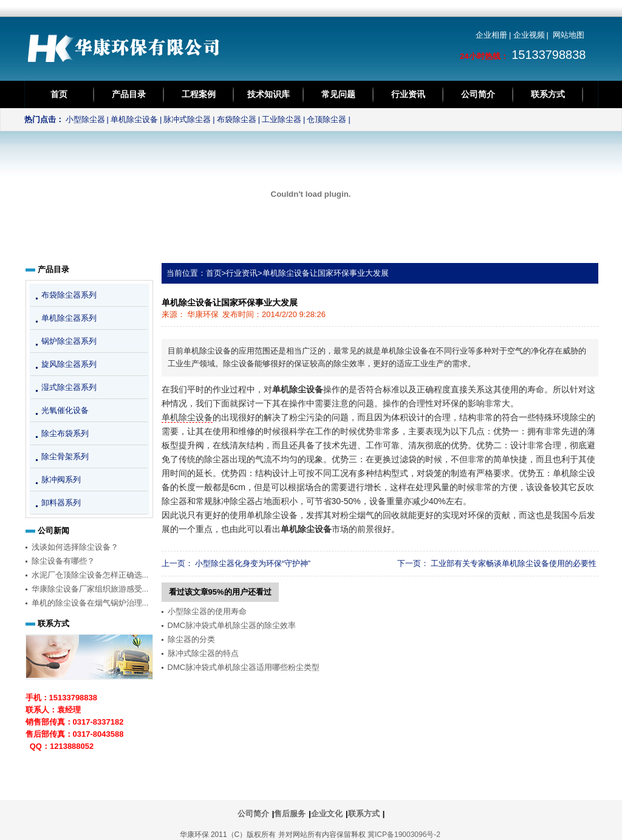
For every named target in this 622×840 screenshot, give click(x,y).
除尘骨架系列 (65, 456)
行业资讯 (408, 94)
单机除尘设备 (134, 119)
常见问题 (338, 94)
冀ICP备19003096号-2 (404, 835)
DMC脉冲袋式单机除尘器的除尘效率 (232, 625)
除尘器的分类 (191, 639)
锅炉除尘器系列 (69, 341)
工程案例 (199, 94)
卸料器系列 (61, 503)
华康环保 (203, 314)
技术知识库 (268, 94)
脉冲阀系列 (61, 480)
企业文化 (327, 814)
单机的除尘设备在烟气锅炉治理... (90, 603)
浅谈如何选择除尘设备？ (75, 547)
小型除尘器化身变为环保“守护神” (253, 563)
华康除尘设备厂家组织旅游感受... (90, 589)
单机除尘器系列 (69, 318)
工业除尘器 (282, 119)
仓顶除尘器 (326, 119)
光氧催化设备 (65, 410)
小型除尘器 (85, 119)
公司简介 (478, 94)
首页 (59, 94)
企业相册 (491, 35)
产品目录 (129, 94)
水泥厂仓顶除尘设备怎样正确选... (90, 575)
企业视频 (529, 35)
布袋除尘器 (237, 119)
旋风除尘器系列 (69, 364)
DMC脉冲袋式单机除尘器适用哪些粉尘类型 (244, 667)
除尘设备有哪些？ (63, 561)
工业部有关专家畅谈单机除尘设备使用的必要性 (514, 563)
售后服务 (290, 814)
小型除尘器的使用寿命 (207, 611)
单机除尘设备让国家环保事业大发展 (326, 273)
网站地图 (569, 35)
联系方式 (548, 94)
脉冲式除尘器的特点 (203, 653)
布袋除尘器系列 (69, 295)
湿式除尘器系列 (69, 387)
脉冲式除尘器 (187, 119)
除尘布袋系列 (65, 433)
